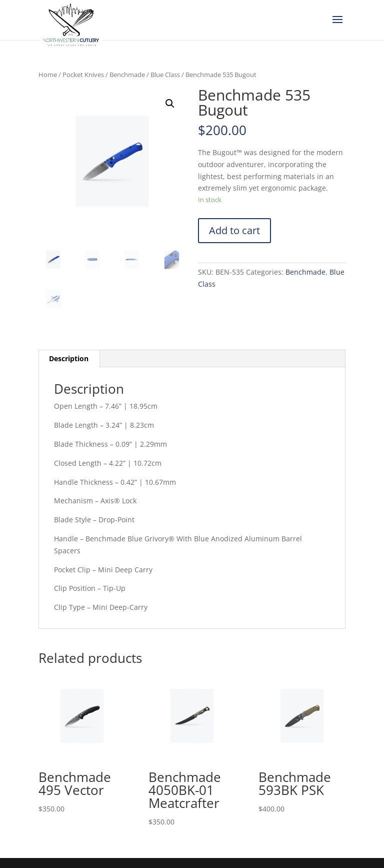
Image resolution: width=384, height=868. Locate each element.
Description (69, 358)
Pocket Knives (83, 75)
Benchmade (127, 75)
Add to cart (234, 230)
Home (48, 75)
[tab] (69, 359)
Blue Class (165, 75)
